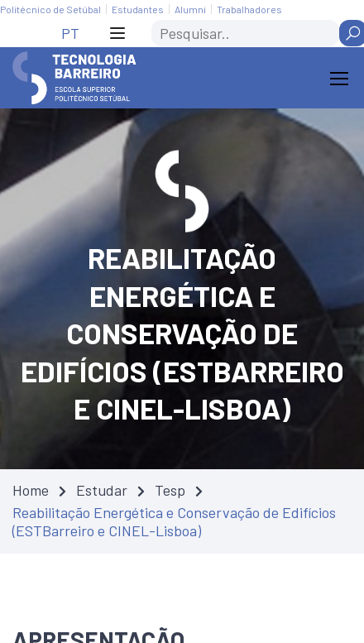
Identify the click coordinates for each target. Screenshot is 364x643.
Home (31, 490)
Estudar (102, 490)
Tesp (170, 490)
